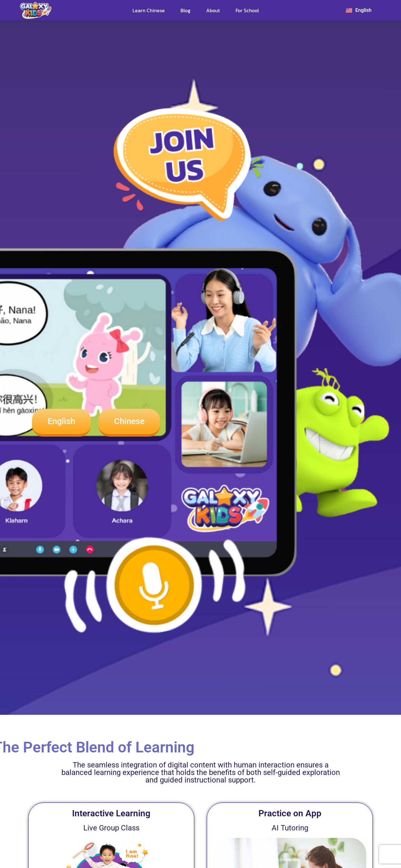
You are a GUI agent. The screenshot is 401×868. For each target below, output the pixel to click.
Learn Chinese (149, 10)
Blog (185, 10)
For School (247, 10)
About (213, 10)
